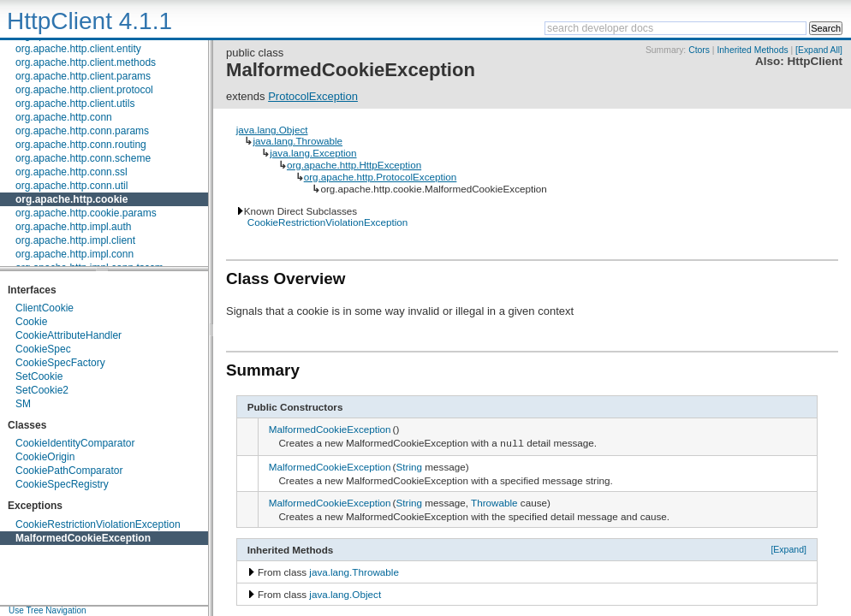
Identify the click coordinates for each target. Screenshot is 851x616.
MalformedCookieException (83, 538)
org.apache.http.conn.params (82, 131)
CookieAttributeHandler (68, 335)
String (410, 468)
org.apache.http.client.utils (75, 104)
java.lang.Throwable (298, 141)
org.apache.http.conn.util (71, 186)
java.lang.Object (272, 130)
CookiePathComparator (69, 471)
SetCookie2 (42, 390)
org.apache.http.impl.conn (74, 254)
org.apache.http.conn (64, 117)
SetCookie (39, 376)
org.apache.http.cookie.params (86, 213)
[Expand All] (819, 50)
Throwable (494, 503)
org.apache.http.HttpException (354, 165)
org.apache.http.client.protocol (84, 90)
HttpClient (815, 61)
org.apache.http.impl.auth (73, 227)
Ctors (699, 50)
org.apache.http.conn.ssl (71, 172)
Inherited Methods (752, 50)
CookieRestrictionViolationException (98, 524)
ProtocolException (313, 96)
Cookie (31, 322)
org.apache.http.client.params (83, 76)
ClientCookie (45, 308)
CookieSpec (43, 349)
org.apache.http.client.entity (78, 49)
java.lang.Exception (313, 153)
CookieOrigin (45, 457)
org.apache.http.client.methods (86, 62)
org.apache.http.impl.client (75, 240)
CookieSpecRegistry (62, 484)
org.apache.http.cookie (71, 199)
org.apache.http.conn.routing (81, 145)
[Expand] (789, 550)
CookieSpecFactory (60, 363)
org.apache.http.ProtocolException (381, 177)
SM (23, 404)
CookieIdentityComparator (75, 443)
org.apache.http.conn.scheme (83, 158)
